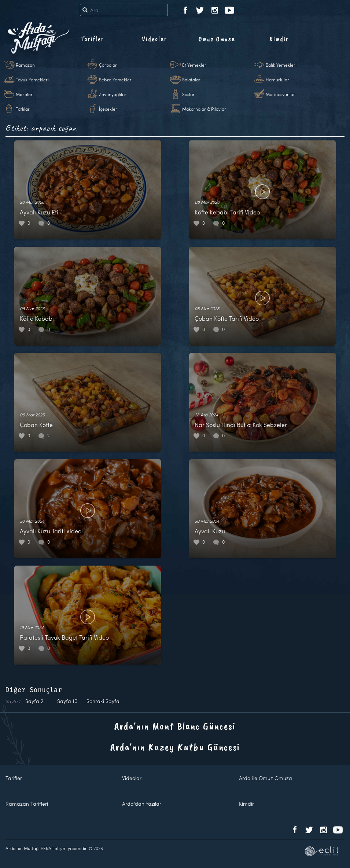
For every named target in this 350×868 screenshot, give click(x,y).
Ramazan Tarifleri (27, 804)
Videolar (154, 39)
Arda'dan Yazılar (142, 804)
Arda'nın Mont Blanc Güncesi (175, 726)
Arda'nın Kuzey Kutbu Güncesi (175, 747)
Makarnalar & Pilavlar (204, 109)
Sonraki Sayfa (103, 701)
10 (67, 701)
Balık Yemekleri (281, 65)
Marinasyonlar (280, 94)
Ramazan (25, 65)
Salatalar (191, 80)
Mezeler (24, 94)
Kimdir (279, 39)
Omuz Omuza (217, 39)
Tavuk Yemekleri (32, 80)
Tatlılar (23, 109)
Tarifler (93, 39)
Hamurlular (277, 80)
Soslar (188, 94)
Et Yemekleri (195, 65)
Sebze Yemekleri (116, 80)
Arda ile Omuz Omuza (266, 778)
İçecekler (108, 109)
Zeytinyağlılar (113, 94)
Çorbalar (108, 65)
